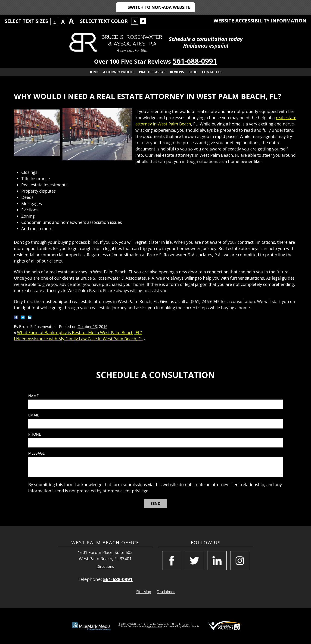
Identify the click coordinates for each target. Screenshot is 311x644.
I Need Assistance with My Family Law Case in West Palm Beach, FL (78, 339)
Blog (193, 72)
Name (33, 396)
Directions (105, 567)
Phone (35, 434)
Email (34, 415)
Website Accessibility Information (260, 21)
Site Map (144, 592)
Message (36, 453)
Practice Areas (152, 72)
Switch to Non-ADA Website (159, 7)
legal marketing (155, 626)
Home (94, 72)
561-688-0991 (195, 61)
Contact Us (212, 72)
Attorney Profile (119, 72)
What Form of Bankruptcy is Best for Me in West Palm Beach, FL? (79, 332)
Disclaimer (166, 592)
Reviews (177, 72)
